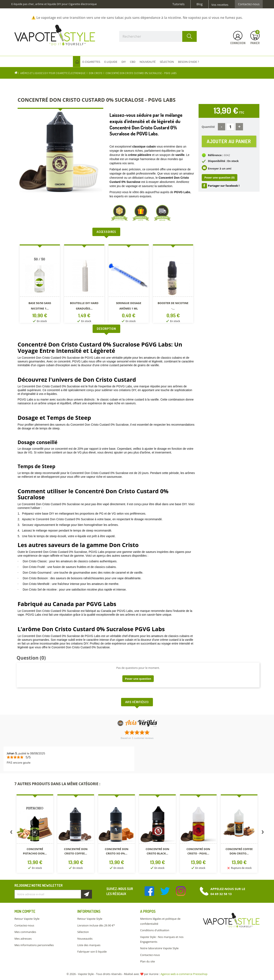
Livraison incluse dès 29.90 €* (96, 925)
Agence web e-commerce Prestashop (184, 974)
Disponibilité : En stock (223, 161)
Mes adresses (23, 939)
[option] (40, 284)
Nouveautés (85, 939)
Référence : (216, 155)
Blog (200, 4)
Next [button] (263, 833)
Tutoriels (178, 4)
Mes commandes (25, 932)
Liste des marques (89, 945)
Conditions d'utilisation (155, 930)
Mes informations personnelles (34, 945)
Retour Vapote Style (27, 919)
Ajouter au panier (229, 141)
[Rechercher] (158, 36)
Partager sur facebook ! (224, 186)
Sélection (83, 932)
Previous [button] (11, 833)
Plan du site (147, 961)
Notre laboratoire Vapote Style (159, 948)
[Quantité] (230, 127)
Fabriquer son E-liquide (92, 952)
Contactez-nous (249, 4)
